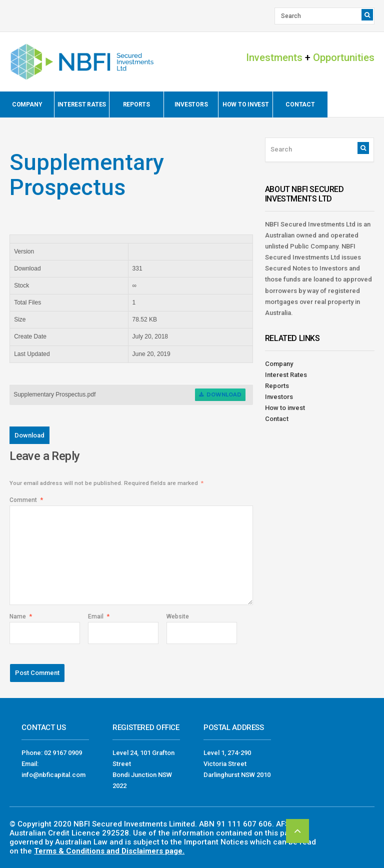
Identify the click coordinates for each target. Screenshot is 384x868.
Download (220, 395)
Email (99, 616)
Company (27, 104)
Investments (274, 57)
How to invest (246, 104)
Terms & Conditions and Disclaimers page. (109, 851)
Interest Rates (82, 104)
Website (178, 616)
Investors (191, 104)
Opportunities (344, 57)
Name (21, 616)
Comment (26, 500)
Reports (136, 104)
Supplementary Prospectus (87, 175)
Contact (300, 104)
